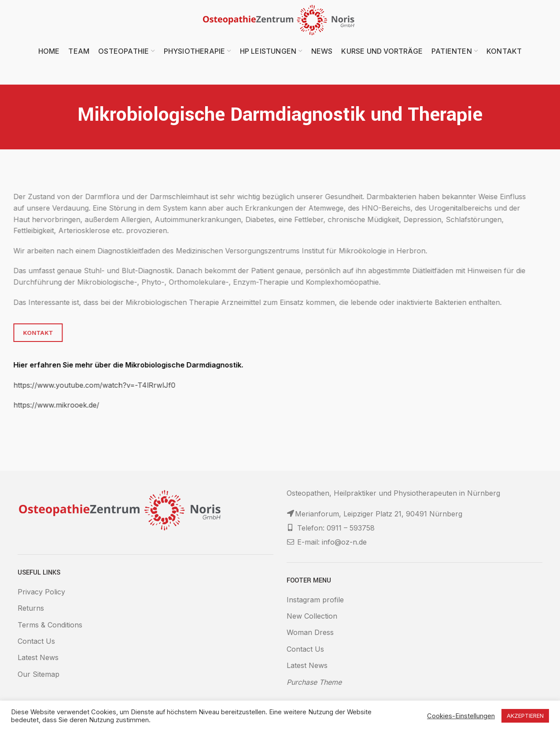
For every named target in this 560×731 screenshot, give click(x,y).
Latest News (38, 657)
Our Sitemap (39, 674)
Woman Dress (310, 632)
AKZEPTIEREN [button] (525, 716)
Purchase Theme (314, 682)
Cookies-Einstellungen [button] (461, 716)
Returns (31, 608)
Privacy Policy (41, 592)
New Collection (312, 616)
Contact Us (36, 641)
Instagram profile (315, 600)
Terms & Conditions (50, 625)
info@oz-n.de (344, 542)
